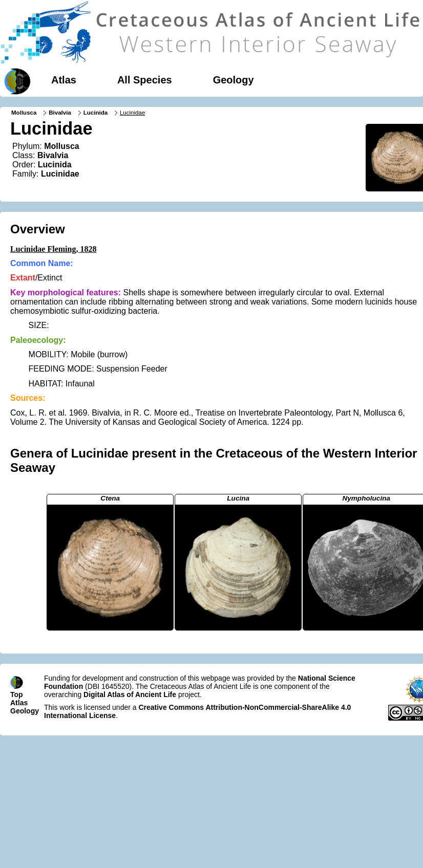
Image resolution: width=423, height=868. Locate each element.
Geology (234, 80)
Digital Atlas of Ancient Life (130, 695)
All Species (145, 80)
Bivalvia (60, 113)
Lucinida (96, 113)
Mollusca (24, 113)
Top (17, 695)
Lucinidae (60, 174)
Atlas (64, 80)
